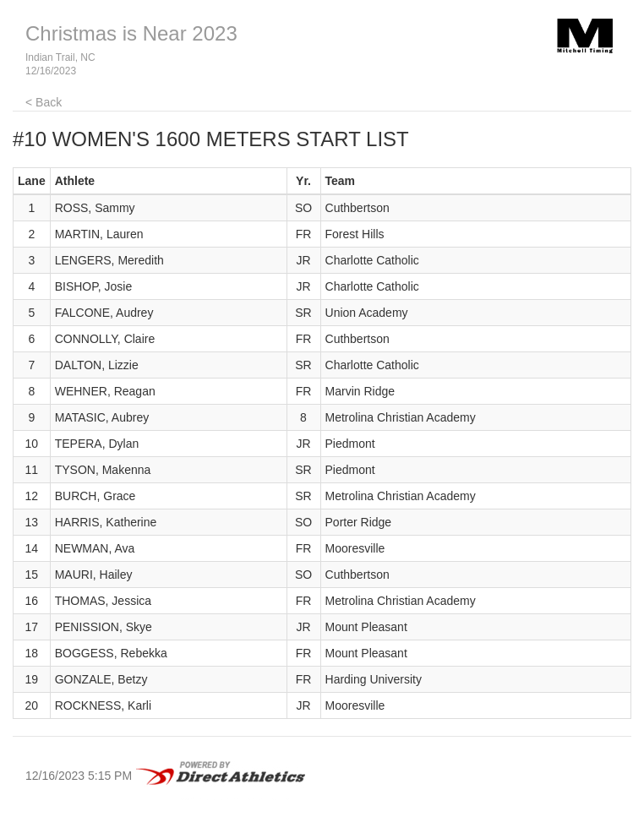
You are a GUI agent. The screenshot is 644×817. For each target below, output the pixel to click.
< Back (44, 102)
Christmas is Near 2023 (131, 33)
